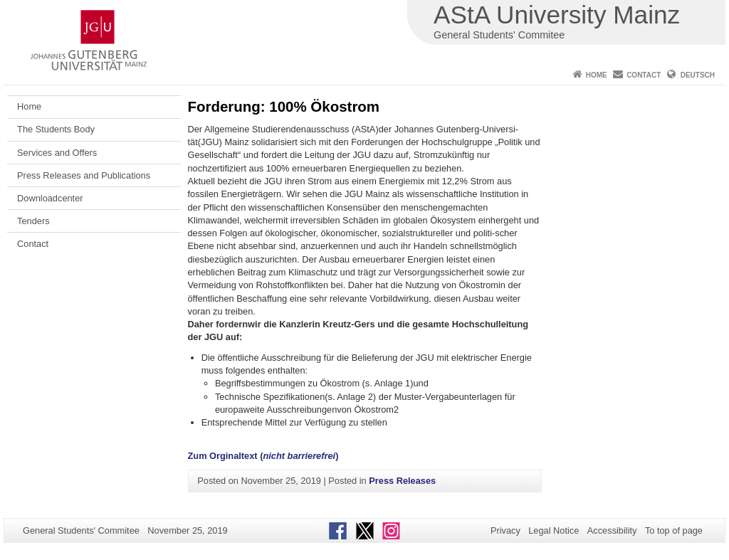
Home (597, 75)
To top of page (674, 530)
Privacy (505, 530)
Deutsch (698, 75)
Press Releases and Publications (84, 175)
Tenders (33, 221)
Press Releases (402, 481)
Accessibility (612, 530)
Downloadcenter (50, 198)
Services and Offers (57, 153)
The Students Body (56, 129)
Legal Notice (554, 530)
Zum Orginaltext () (263, 456)
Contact (644, 75)
